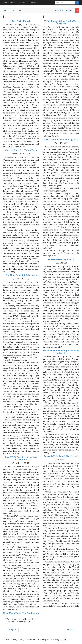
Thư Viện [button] (33, 3)
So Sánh (21, 3)
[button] (7, 10)
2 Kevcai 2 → (72, 630)
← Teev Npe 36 (11, 630)
